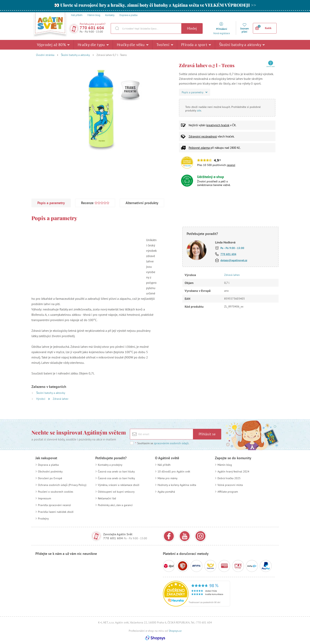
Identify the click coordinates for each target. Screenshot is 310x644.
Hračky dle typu (93, 45)
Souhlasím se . (162, 443)
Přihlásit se (207, 434)
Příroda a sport (196, 45)
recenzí (231, 165)
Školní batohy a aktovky (242, 45)
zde (199, 110)
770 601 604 (92, 28)
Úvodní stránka (45, 55)
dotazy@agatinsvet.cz (234, 260)
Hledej (192, 28)
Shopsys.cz (175, 631)
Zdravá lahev (61, 399)
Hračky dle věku (133, 45)
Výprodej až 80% (53, 45)
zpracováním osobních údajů (171, 443)
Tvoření (165, 45)
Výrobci (41, 399)
